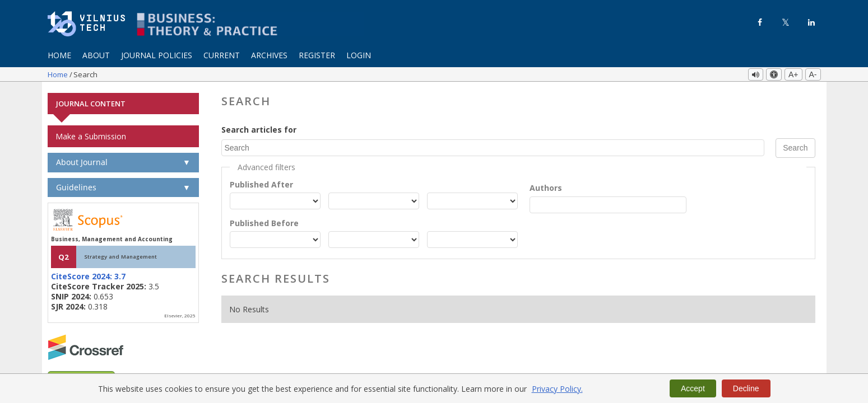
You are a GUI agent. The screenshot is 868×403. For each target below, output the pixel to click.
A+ (793, 74)
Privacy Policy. (557, 389)
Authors (546, 187)
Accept (693, 388)
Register (317, 55)
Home (59, 55)
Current (222, 55)
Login (359, 55)
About (96, 55)
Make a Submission (91, 136)
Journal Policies (157, 55)
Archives (269, 55)
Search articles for (259, 129)
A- (813, 74)
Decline (746, 388)
